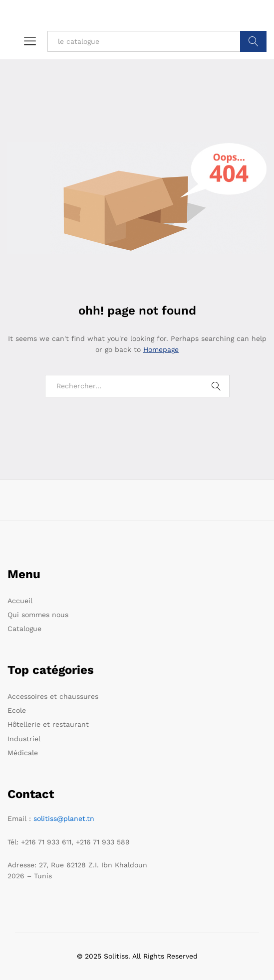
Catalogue (24, 629)
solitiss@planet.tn (64, 818)
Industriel (24, 739)
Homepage (161, 349)
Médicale (23, 753)
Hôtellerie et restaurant (48, 724)
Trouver (253, 41)
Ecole (17, 710)
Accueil (20, 601)
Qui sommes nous (38, 615)
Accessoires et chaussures (53, 696)
